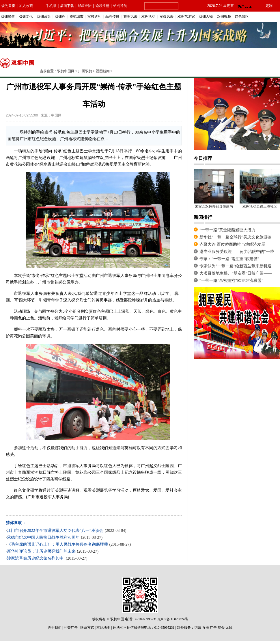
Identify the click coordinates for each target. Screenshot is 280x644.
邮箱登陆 (85, 6)
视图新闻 (103, 71)
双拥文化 (26, 16)
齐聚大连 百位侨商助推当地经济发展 (232, 244)
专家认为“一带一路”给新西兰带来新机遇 (236, 266)
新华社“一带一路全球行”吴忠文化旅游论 (236, 237)
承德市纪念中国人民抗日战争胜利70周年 (43, 537)
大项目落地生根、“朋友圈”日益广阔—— (236, 273)
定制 (269, 6)
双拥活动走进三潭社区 (260, 206)
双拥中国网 (66, 71)
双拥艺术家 (186, 16)
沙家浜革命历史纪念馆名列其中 (36, 558)
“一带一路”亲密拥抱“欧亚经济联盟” (231, 281)
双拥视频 (224, 16)
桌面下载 (67, 6)
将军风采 (130, 16)
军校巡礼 (94, 16)
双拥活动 (148, 16)
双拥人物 (206, 16)
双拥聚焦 (8, 16)
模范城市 (76, 16)
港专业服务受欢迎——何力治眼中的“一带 (237, 252)
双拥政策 (44, 16)
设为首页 (8, 6)
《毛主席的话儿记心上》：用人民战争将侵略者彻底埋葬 (57, 544)
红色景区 (242, 16)
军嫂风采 (167, 16)
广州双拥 (85, 71)
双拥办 (60, 16)
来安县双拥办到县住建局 (214, 206)
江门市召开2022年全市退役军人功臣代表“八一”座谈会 (55, 531)
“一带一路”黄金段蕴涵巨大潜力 (227, 230)
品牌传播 (112, 16)
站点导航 (120, 6)
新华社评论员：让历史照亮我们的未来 (41, 551)
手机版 (51, 6)
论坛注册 (102, 6)
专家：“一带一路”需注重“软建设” (229, 259)
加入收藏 (26, 6)
